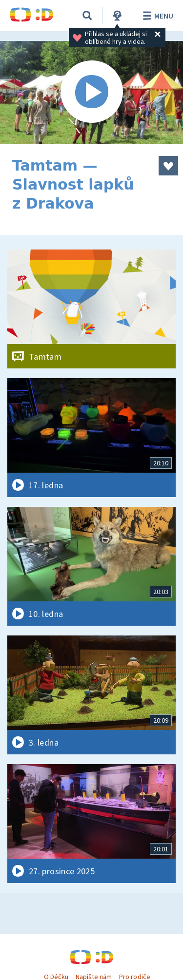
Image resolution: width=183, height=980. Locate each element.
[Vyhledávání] (87, 16)
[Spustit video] (91, 92)
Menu (156, 16)
